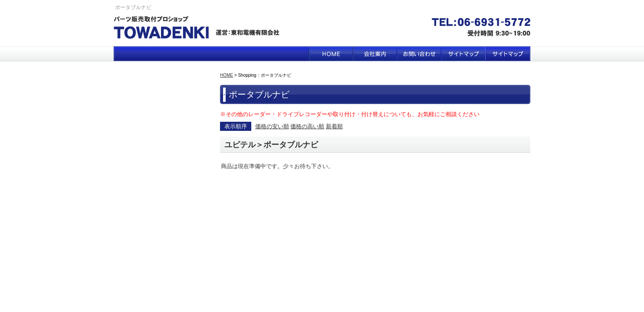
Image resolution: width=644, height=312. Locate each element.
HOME (331, 54)
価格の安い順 (272, 126)
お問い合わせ (419, 54)
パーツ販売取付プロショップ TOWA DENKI (199, 29)
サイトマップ (463, 54)
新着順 (334, 126)
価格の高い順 (307, 126)
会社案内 (375, 54)
